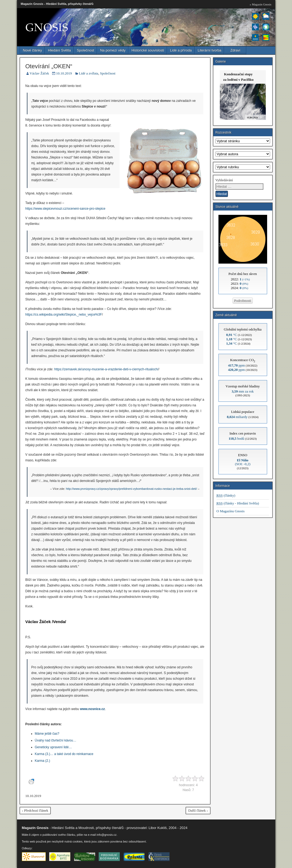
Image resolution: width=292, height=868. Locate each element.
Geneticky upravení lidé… (53, 747)
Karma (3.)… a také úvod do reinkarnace (64, 754)
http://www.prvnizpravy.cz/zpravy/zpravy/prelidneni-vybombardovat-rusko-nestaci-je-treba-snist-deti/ (132, 489)
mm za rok (243, 391)
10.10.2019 (64, 73)
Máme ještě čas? (47, 734)
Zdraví (235, 50)
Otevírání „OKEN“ (49, 66)
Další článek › (198, 810)
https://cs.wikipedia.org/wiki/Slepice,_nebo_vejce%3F (64, 315)
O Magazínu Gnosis (231, 511)
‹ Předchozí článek (35, 810)
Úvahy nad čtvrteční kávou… (56, 740)
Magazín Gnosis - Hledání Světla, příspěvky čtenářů (57, 4)
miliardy (237, 417)
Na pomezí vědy (113, 50)
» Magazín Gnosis (260, 4)
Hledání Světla (59, 50)
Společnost (85, 50)
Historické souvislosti (148, 50)
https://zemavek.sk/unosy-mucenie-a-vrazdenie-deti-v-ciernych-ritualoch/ (106, 369)
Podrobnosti (243, 301)
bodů (237, 438)
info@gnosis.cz (107, 835)
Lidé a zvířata (89, 73)
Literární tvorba (209, 50)
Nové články (33, 50)
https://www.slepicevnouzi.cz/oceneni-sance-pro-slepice (65, 209)
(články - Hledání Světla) (238, 503)
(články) (226, 495)
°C (232, 335)
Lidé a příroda (181, 50)
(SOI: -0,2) (243, 462)
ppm (236, 365)
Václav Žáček (39, 73)
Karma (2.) (43, 761)
